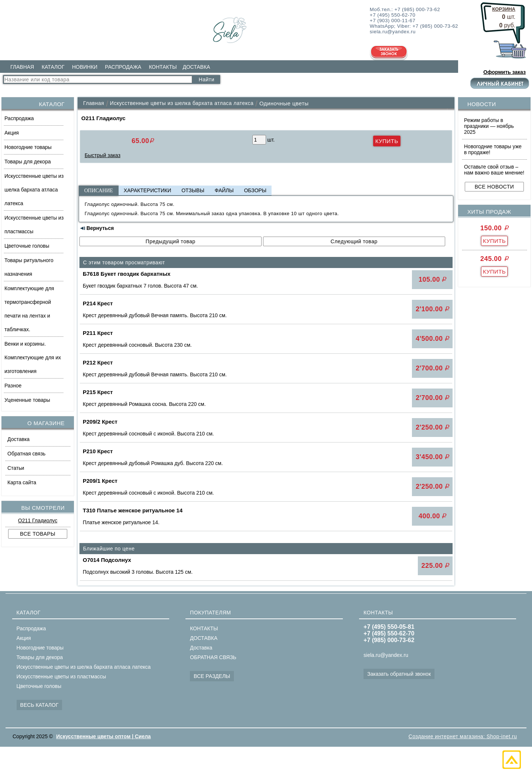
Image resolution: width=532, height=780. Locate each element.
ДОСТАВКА (196, 67)
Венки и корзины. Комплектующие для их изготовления (33, 357)
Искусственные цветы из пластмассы (34, 225)
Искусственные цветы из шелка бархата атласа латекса (34, 190)
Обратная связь (26, 454)
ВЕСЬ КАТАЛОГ (40, 705)
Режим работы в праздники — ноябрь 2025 (489, 126)
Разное (13, 386)
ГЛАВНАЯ (22, 67)
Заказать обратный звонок (399, 674)
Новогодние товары (28, 147)
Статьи (16, 468)
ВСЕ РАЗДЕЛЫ (212, 676)
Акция (12, 133)
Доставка (18, 439)
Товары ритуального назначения (29, 267)
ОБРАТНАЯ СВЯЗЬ (213, 657)
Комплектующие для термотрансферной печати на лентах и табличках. (29, 309)
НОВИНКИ (85, 67)
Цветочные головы (27, 246)
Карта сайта (22, 482)
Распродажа (19, 118)
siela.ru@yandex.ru (386, 655)
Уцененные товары (27, 400)
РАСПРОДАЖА (123, 67)
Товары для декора (28, 162)
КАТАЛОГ (53, 67)
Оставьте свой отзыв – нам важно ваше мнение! (494, 170)
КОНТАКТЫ (163, 67)
